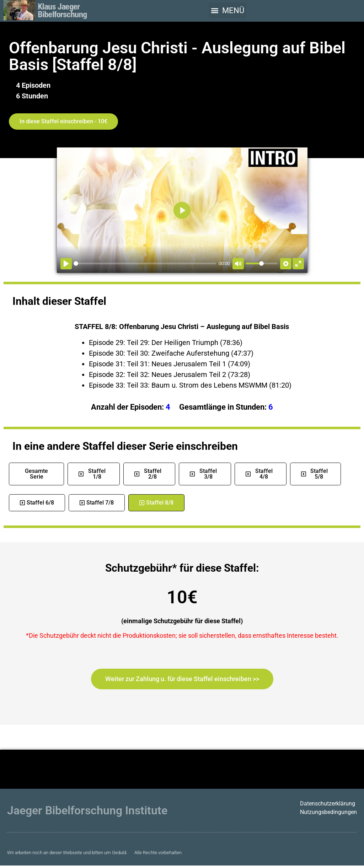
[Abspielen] (66, 264)
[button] (228, 10)
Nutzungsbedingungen (328, 812)
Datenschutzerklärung (328, 804)
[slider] (145, 263)
